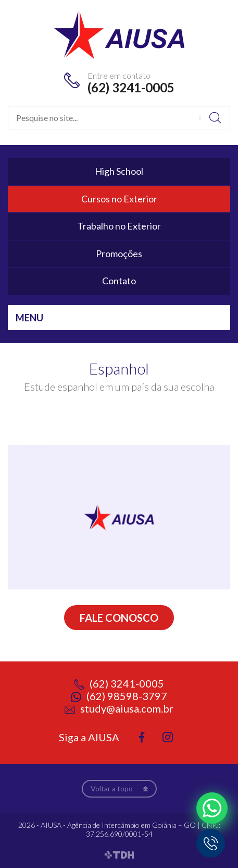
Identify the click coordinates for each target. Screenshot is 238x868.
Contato (119, 281)
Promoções (119, 254)
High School (119, 171)
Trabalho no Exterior (119, 226)
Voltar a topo (112, 788)
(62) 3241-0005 (131, 87)
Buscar (215, 118)
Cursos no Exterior (119, 199)
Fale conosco (119, 618)
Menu (29, 318)
